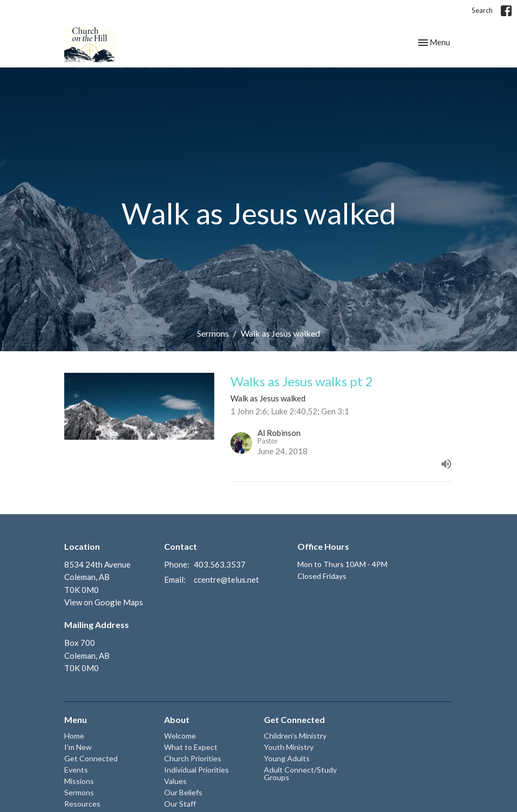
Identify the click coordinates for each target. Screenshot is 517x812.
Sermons (213, 333)
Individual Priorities (196, 770)
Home (74, 736)
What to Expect (191, 747)
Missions (79, 781)
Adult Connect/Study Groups (300, 773)
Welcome (180, 736)
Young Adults (287, 758)
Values (175, 781)
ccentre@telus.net (226, 579)
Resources (82, 804)
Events (76, 770)
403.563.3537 (220, 564)
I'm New (78, 747)
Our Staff (180, 804)
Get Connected (91, 758)
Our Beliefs (183, 792)
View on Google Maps (104, 602)
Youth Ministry (289, 747)
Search (482, 10)
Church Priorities (193, 758)
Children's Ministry (295, 736)
